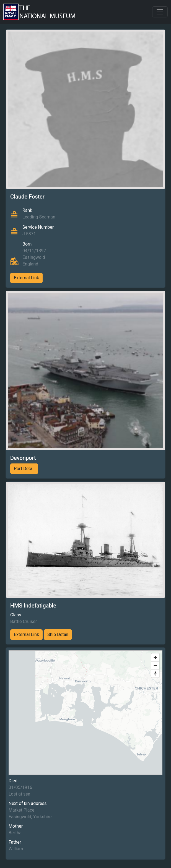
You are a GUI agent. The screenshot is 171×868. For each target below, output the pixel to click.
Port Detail (24, 469)
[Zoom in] (155, 657)
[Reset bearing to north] (155, 673)
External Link (26, 278)
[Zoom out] (155, 665)
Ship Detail (58, 634)
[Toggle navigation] (160, 12)
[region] (85, 713)
